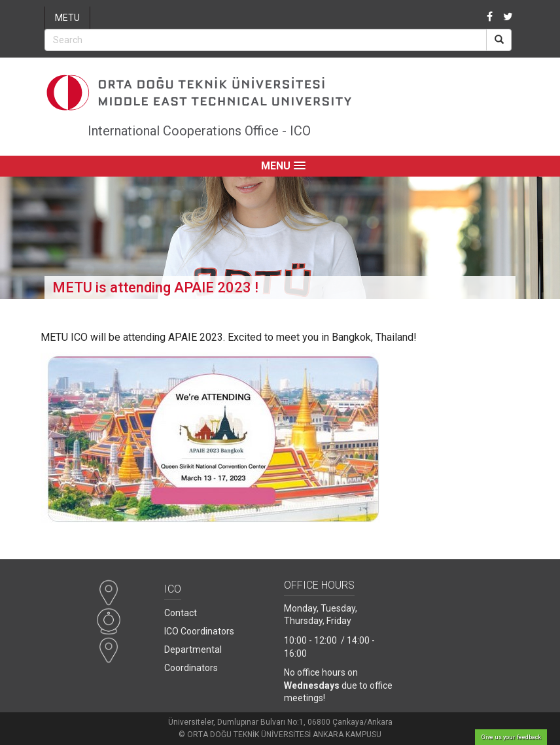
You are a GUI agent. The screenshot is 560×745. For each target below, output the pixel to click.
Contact (181, 613)
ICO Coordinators (199, 631)
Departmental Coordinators (193, 659)
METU (67, 18)
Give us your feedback (511, 737)
